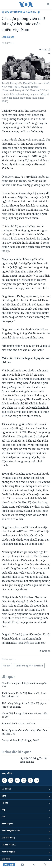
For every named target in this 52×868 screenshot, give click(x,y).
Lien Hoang (8, 37)
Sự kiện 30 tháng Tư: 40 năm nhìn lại (21, 12)
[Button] (45, 50)
